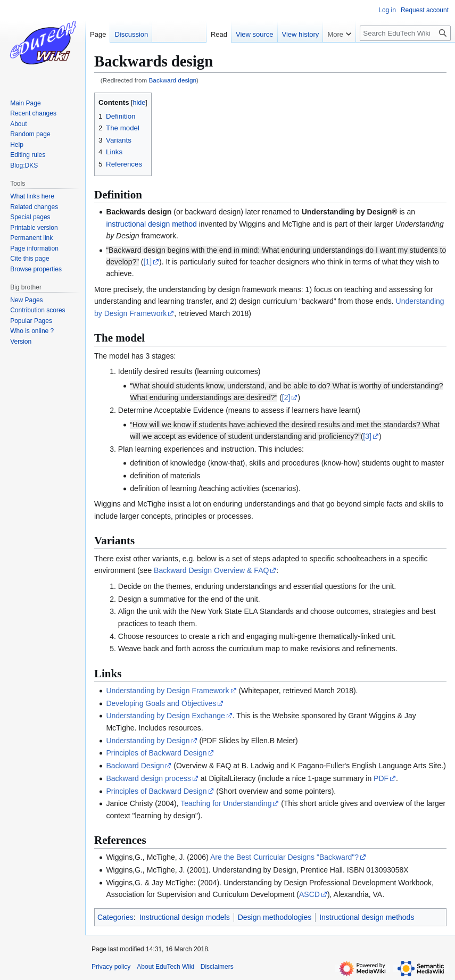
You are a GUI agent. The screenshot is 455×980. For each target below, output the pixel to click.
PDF (381, 778)
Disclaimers (217, 967)
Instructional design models (185, 917)
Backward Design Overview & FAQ (211, 570)
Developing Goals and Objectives (161, 703)
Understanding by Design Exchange (165, 716)
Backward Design (135, 766)
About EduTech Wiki (165, 967)
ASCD (309, 894)
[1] (147, 262)
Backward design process (148, 778)
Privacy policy (111, 967)
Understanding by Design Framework (167, 691)
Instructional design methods (367, 917)
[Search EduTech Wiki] (405, 33)
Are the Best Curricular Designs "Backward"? (284, 857)
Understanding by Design (148, 741)
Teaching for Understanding (226, 803)
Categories (115, 917)
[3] (367, 436)
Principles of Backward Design (156, 753)
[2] (286, 397)
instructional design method (151, 224)
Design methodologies (275, 917)
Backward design (173, 80)
